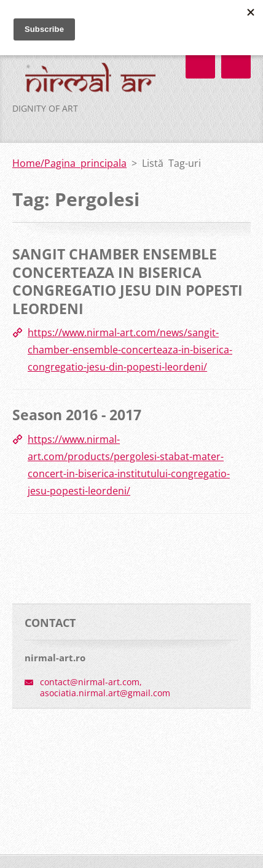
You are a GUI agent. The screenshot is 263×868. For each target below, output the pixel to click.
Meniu (236, 64)
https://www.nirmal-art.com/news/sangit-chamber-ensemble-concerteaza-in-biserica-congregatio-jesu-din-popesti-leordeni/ (130, 350)
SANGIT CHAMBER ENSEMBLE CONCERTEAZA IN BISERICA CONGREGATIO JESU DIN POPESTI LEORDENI (128, 281)
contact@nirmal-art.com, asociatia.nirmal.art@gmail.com (105, 687)
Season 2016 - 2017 (77, 415)
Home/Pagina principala (69, 163)
